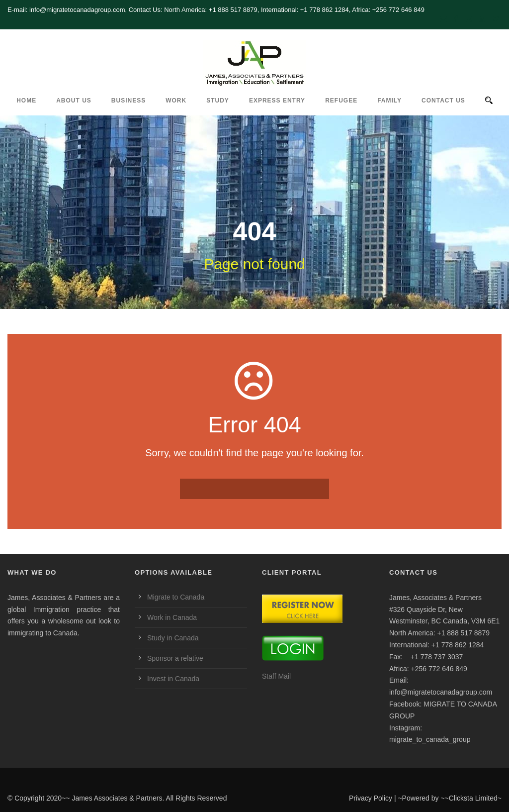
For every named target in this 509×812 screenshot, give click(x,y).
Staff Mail (276, 676)
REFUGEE (341, 101)
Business (128, 101)
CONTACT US (443, 101)
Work (176, 101)
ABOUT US (74, 101)
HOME (26, 101)
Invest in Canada (173, 679)
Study (218, 101)
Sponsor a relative (175, 658)
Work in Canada (172, 617)
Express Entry (277, 101)
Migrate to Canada (176, 597)
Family (389, 101)
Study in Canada (173, 638)
